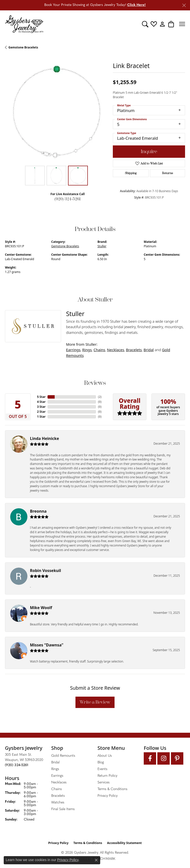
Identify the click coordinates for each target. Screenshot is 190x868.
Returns (167, 173)
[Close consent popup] (96, 860)
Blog (101, 763)
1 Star (41, 417)
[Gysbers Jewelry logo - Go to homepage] (24, 24)
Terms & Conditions (112, 789)
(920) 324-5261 (68, 199)
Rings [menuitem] (55, 769)
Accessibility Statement (124, 843)
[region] (56, 112)
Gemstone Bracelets (23, 47)
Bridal (149, 350)
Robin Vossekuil (46, 571)
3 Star (41, 407)
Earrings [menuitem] (57, 776)
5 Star (41, 397)
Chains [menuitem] (57, 789)
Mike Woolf (41, 608)
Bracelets (134, 350)
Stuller (102, 246)
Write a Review (95, 702)
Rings (87, 350)
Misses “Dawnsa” (47, 645)
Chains (99, 350)
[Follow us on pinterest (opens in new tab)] (177, 758)
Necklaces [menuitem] (59, 783)
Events (102, 769)
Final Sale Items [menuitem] (63, 809)
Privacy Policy (107, 796)
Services (104, 783)
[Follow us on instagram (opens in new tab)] (164, 758)
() (100, 397)
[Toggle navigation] (182, 24)
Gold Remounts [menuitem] (63, 756)
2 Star (41, 412)
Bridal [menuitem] (55, 763)
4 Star (41, 402)
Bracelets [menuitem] (58, 796)
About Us (105, 756)
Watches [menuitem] (58, 803)
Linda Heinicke (44, 438)
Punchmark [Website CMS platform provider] (104, 859)
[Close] (184, 5)
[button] (145, 24)
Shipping (131, 173)
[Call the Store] (17, 765)
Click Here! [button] (136, 5)
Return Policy (107, 776)
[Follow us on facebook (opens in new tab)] (150, 758)
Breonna (38, 511)
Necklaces (116, 350)
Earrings (73, 350)
